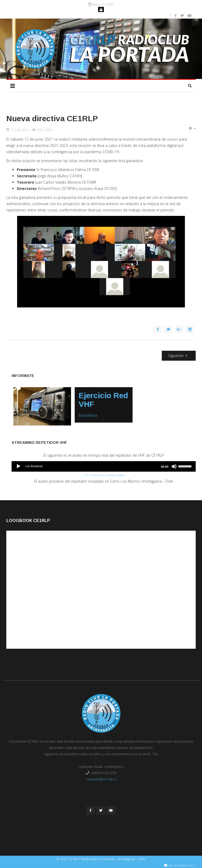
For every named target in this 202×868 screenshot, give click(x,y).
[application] (104, 466)
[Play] (18, 466)
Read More (88, 415)
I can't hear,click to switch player (104, 475)
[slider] (186, 466)
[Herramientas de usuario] (192, 129)
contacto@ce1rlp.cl (101, 779)
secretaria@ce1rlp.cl (182, 865)
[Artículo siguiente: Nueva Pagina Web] (179, 356)
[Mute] (174, 466)
